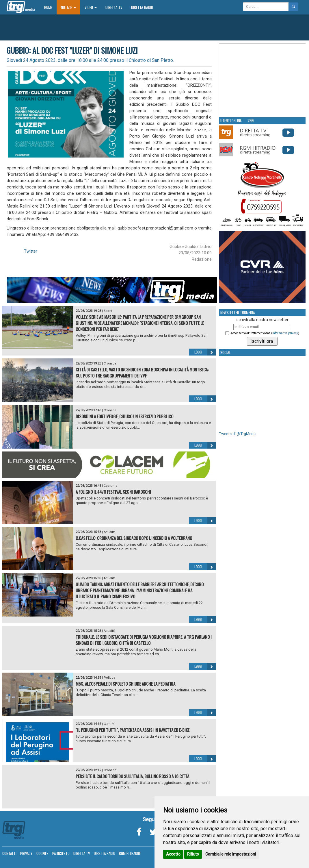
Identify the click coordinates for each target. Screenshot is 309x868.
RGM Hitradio (130, 853)
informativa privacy (285, 333)
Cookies (42, 853)
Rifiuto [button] (193, 854)
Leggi (205, 352)
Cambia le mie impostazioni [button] (231, 854)
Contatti (9, 853)
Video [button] (91, 7)
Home (50, 7)
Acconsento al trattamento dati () (265, 333)
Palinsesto (61, 853)
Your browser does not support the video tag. (263, 80)
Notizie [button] (68, 7)
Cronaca (110, 363)
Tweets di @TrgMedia (238, 434)
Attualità (110, 532)
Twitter (31, 251)
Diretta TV (114, 7)
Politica (109, 678)
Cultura (109, 724)
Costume (111, 486)
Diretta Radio (142, 7)
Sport (108, 311)
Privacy (26, 853)
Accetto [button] (173, 854)
